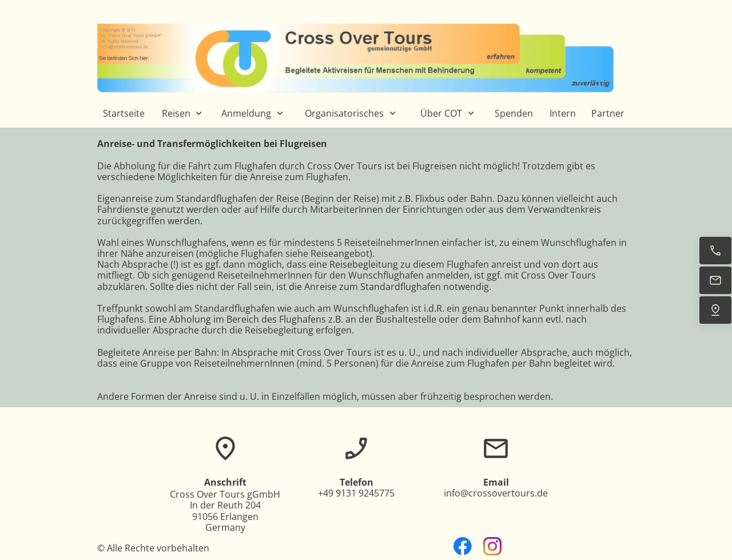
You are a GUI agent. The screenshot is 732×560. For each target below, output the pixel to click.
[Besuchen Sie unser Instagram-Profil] (492, 546)
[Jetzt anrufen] (715, 251)
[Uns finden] (715, 310)
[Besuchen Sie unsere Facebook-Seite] (463, 546)
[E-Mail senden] (715, 280)
